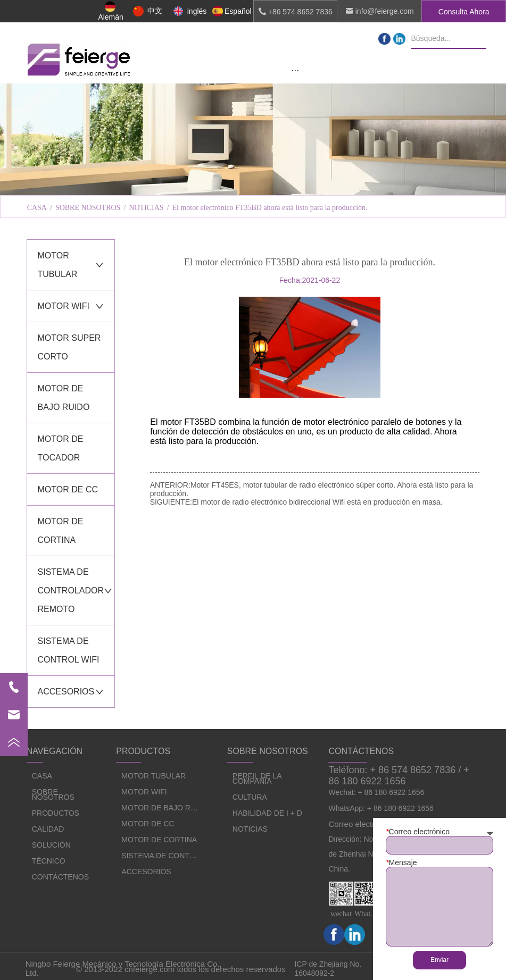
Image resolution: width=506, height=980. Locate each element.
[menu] (295, 70)
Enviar (439, 960)
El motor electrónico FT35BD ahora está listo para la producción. (270, 208)
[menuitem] (295, 70)
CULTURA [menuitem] (253, 182)
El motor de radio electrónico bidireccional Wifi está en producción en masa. (317, 502)
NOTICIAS (146, 208)
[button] (295, 70)
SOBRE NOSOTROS (88, 208)
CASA (37, 208)
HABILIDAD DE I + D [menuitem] (386, 182)
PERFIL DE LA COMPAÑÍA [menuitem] (120, 182)
